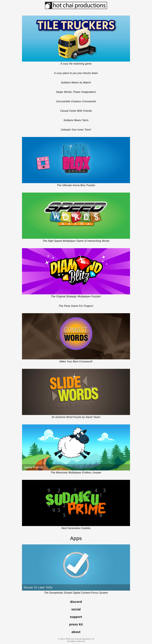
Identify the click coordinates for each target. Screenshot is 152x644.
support (76, 617)
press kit (76, 624)
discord (76, 602)
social (76, 609)
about (76, 632)
